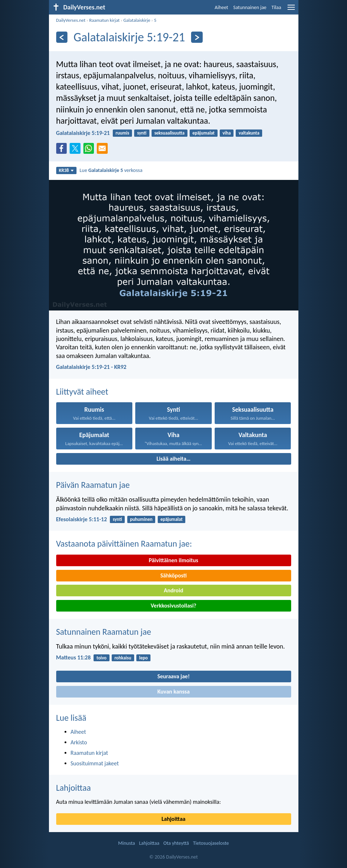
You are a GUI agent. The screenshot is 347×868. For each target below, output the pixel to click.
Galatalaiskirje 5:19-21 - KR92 (91, 367)
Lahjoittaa (74, 788)
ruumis (123, 133)
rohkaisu (123, 658)
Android (173, 590)
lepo (144, 658)
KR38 (66, 170)
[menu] (291, 10)
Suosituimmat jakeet (95, 763)
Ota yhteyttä (176, 843)
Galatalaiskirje (137, 20)
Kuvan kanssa (173, 692)
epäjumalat (204, 133)
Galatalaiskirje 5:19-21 (83, 133)
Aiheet (221, 7)
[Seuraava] (197, 37)
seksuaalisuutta (170, 133)
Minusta (127, 843)
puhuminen (141, 519)
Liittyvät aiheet (82, 392)
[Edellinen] (62, 37)
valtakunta (249, 133)
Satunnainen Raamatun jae (104, 632)
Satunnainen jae (250, 7)
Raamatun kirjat (104, 20)
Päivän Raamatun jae (93, 485)
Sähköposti (173, 575)
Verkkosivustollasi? (173, 606)
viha (227, 133)
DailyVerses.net (71, 20)
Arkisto (79, 742)
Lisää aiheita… (174, 459)
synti (142, 133)
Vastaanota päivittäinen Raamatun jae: (124, 544)
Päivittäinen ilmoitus (173, 560)
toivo (102, 658)
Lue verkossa (111, 170)
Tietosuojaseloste (211, 843)
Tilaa (276, 7)
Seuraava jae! (173, 676)
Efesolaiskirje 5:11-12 (82, 519)
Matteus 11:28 (74, 657)
